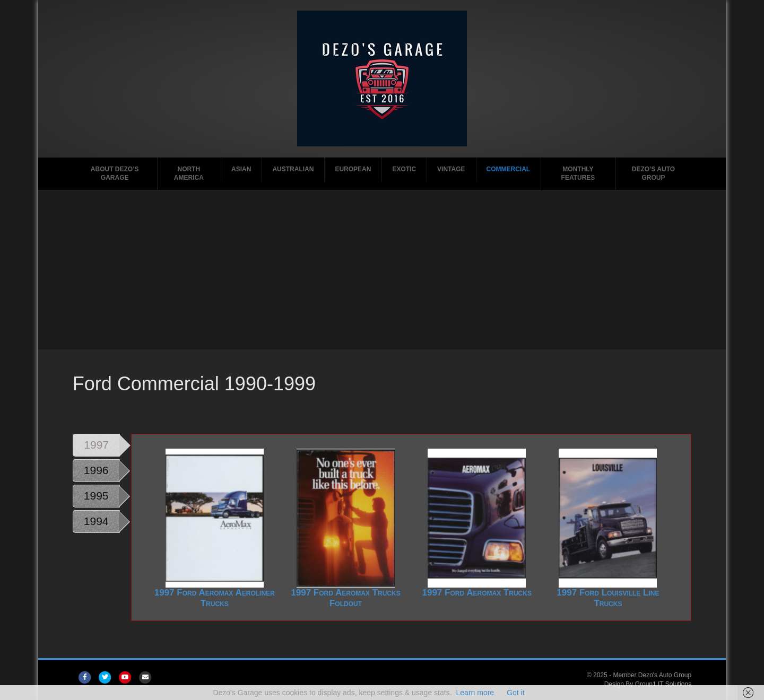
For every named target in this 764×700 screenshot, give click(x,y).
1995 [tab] (96, 496)
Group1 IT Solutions (663, 684)
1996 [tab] (96, 470)
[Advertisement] (382, 270)
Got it (515, 693)
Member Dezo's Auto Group (652, 675)
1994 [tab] (96, 521)
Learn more (475, 693)
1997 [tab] (96, 445)
